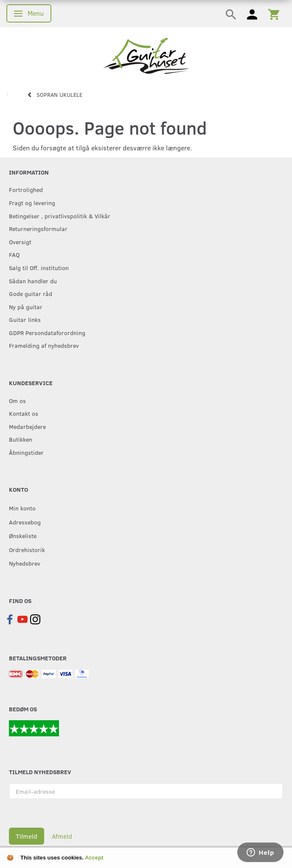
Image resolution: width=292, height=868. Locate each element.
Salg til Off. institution (39, 268)
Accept (94, 858)
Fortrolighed (26, 189)
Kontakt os (24, 413)
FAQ (14, 254)
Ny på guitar (26, 307)
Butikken (21, 439)
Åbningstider (26, 452)
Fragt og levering (32, 203)
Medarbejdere (27, 426)
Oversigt (20, 242)
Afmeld (62, 836)
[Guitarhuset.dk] (146, 55)
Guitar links (25, 319)
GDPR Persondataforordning (47, 333)
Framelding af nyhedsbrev (44, 345)
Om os (17, 400)
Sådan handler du (33, 281)
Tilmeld (27, 836)
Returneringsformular (38, 228)
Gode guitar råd (31, 293)
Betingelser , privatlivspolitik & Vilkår (60, 216)
